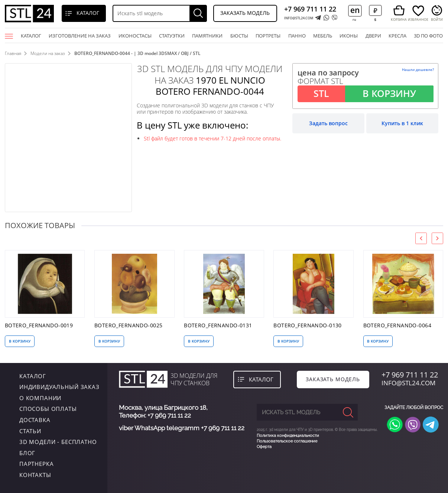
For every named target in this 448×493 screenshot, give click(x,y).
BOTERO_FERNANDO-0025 (129, 325)
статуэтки (172, 36)
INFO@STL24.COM (299, 18)
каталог (33, 376)
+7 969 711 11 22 (310, 9)
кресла (397, 36)
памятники (207, 36)
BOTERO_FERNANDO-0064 (397, 325)
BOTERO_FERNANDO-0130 (308, 325)
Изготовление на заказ (80, 36)
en (355, 10)
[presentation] (421, 238)
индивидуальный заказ (59, 387)
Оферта (264, 447)
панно (297, 36)
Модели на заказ (48, 53)
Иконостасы (135, 36)
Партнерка (37, 464)
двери (373, 36)
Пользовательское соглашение (287, 441)
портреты (268, 36)
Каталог (31, 36)
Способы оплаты (48, 409)
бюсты (239, 36)
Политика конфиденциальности (288, 435)
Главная (13, 53)
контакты (35, 475)
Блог (27, 453)
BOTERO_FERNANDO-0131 (218, 325)
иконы (349, 36)
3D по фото (428, 36)
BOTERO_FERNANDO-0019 (39, 325)
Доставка (35, 420)
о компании (40, 398)
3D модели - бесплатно (58, 442)
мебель (323, 36)
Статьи (30, 431)
